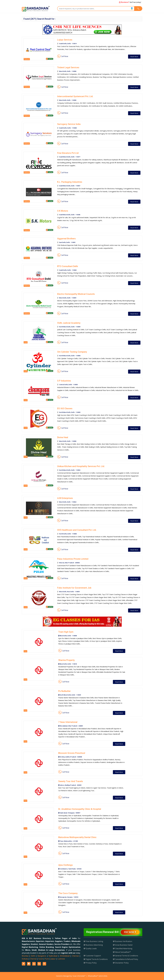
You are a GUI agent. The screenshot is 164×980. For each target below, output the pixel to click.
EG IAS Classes (65, 408)
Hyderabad (53, 956)
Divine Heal (63, 437)
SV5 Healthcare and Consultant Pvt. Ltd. (77, 530)
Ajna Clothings (66, 865)
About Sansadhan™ (122, 952)
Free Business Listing (93, 941)
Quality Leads (90, 948)
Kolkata (25, 959)
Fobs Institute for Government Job (74, 588)
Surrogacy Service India (69, 124)
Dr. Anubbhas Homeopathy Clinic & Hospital (80, 809)
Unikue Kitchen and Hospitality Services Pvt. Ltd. (81, 466)
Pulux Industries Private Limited (73, 559)
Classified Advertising (123, 948)
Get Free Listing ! (130, 2)
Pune (47, 959)
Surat (41, 959)
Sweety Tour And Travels (71, 781)
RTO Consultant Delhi (68, 266)
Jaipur (53, 959)
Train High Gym (66, 632)
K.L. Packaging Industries (70, 182)
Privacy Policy (90, 963)
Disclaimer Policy (121, 963)
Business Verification (123, 941)
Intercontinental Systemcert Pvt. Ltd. (75, 96)
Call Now (63, 56)
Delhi (33, 956)
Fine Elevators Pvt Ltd (68, 153)
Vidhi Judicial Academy (69, 323)
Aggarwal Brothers (66, 239)
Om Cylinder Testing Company (72, 352)
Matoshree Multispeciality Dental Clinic (77, 837)
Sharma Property (66, 660)
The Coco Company (68, 893)
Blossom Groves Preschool (72, 753)
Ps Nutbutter (64, 691)
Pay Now (130, 932)
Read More (134, 57)
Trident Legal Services (68, 67)
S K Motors (63, 211)
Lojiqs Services (65, 40)
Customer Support (92, 956)
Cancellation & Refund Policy (126, 959)
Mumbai (25, 956)
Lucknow (61, 959)
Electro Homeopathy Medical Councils (76, 294)
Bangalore (42, 956)
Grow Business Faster (123, 945)
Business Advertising (93, 945)
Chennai (75, 956)
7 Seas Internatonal (68, 722)
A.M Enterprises (65, 498)
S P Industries (64, 381)
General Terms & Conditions (126, 956)
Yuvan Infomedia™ (79, 976)
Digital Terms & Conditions (96, 959)
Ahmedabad (65, 956)
